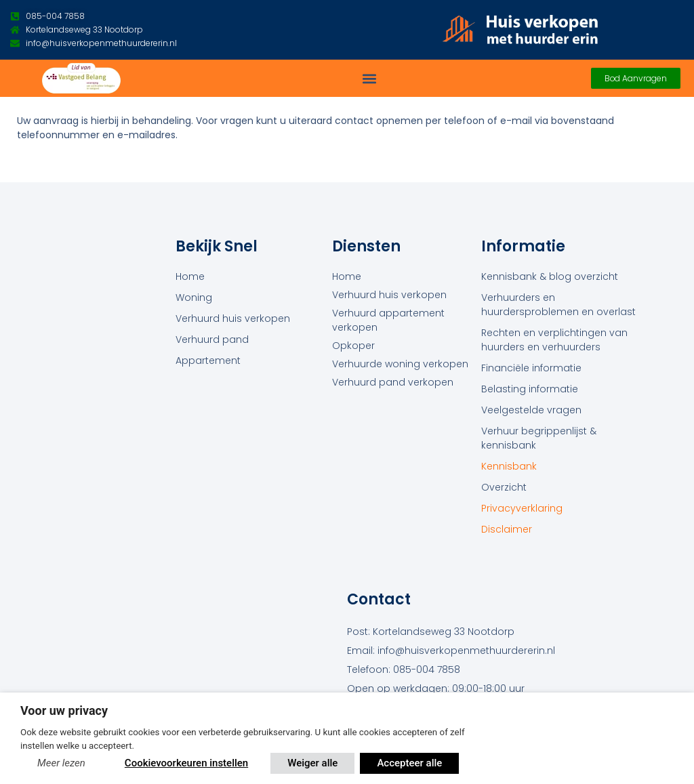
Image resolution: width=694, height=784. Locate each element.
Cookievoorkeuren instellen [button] (186, 763)
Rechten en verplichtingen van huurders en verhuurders (554, 340)
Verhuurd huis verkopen (233, 318)
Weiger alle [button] (312, 763)
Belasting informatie (530, 389)
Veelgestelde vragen (531, 410)
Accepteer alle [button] (409, 763)
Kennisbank (509, 466)
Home (190, 276)
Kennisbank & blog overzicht (550, 276)
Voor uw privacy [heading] (64, 710)
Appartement (208, 360)
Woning (194, 297)
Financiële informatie (531, 368)
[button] (370, 78)
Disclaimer (507, 529)
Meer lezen (61, 763)
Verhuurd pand (212, 339)
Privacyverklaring (522, 508)
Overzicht (504, 487)
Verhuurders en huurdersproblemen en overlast (558, 305)
